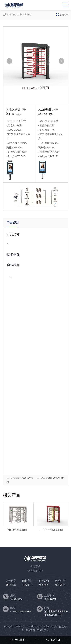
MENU (65, 5)
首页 (9, 14)
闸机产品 (18, 14)
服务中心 (27, 585)
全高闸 (28, 14)
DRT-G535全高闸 (56, 478)
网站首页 (18, 640)
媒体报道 (44, 585)
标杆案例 (44, 581)
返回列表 (62, 15)
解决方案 (11, 585)
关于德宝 (11, 581)
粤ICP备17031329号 (38, 630)
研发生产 (60, 581)
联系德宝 (60, 585)
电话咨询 (53, 640)
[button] (9, 61)
